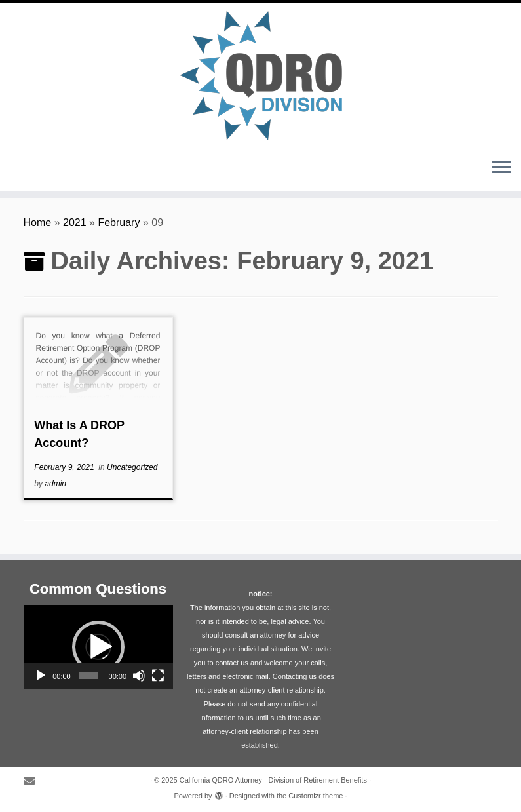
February (119, 222)
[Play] (41, 676)
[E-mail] (34, 782)
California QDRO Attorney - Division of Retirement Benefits (273, 780)
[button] (98, 647)
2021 (75, 222)
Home (38, 222)
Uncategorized (132, 467)
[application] (98, 647)
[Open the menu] (501, 168)
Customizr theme (316, 796)
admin (55, 484)
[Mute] (139, 676)
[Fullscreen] (158, 676)
